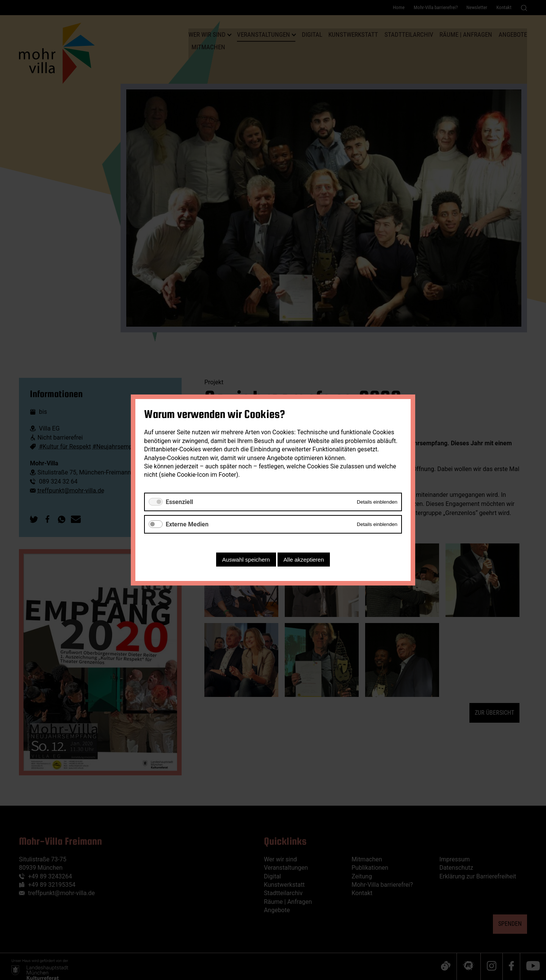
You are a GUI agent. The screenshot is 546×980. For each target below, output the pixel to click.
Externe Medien (187, 524)
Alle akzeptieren (304, 560)
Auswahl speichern (246, 560)
